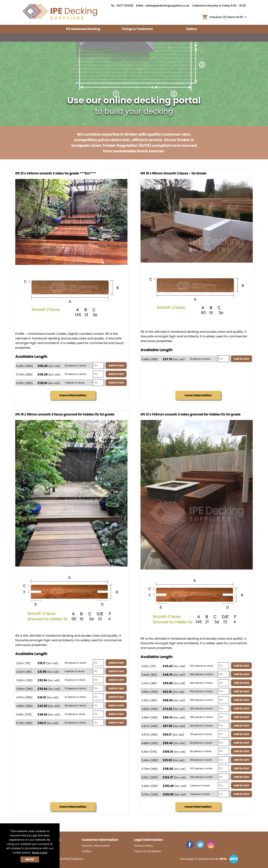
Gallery (192, 29)
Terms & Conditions (148, 851)
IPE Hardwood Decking (83, 29)
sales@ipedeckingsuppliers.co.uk (167, 6)
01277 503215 (125, 6)
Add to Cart (116, 365)
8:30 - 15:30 (238, 6)
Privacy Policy (143, 846)
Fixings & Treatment (137, 29)
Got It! (30, 859)
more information (73, 395)
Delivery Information (96, 846)
